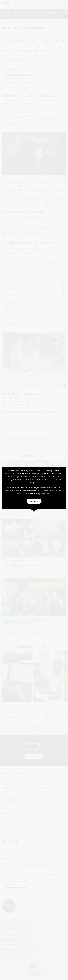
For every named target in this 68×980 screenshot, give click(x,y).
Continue (34, 501)
